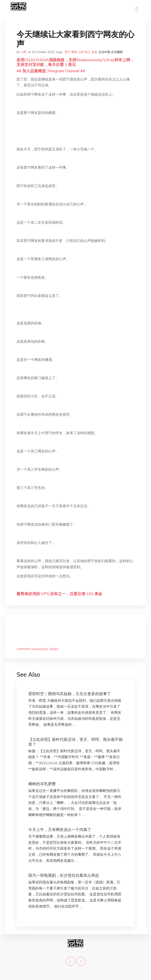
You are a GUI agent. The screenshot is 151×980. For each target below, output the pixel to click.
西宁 (68, 52)
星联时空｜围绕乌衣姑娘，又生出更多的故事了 (70, 694)
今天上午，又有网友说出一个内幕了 (60, 829)
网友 (74, 52)
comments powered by (37, 649)
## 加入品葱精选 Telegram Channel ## (51, 71)
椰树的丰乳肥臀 (42, 784)
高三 (88, 52)
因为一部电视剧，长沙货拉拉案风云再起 (64, 875)
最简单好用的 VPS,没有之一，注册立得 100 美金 (59, 594)
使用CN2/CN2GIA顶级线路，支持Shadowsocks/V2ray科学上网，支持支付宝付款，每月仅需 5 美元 (75, 62)
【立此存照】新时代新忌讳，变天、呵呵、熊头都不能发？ (75, 742)
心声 (81, 52)
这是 (94, 52)
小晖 (24, 52)
